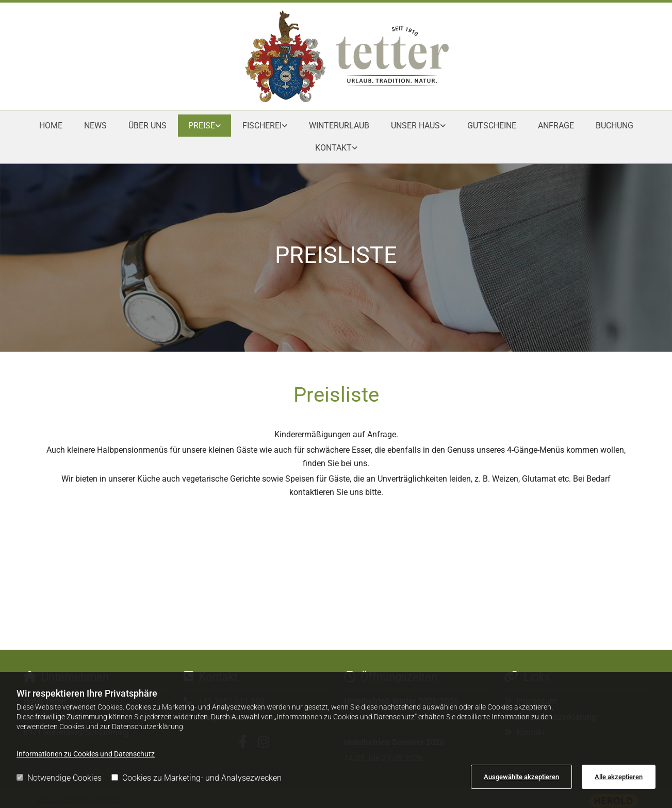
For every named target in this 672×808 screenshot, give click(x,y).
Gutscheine (492, 126)
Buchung (614, 126)
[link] (204, 126)
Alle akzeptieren (619, 777)
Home (51, 126)
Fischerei (262, 126)
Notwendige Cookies (59, 778)
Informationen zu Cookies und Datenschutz (86, 754)
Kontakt (333, 148)
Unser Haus (415, 126)
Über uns (147, 126)
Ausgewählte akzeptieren (521, 777)
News (95, 126)
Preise (202, 126)
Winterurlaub (339, 126)
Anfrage (556, 126)
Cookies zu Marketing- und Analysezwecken (196, 778)
